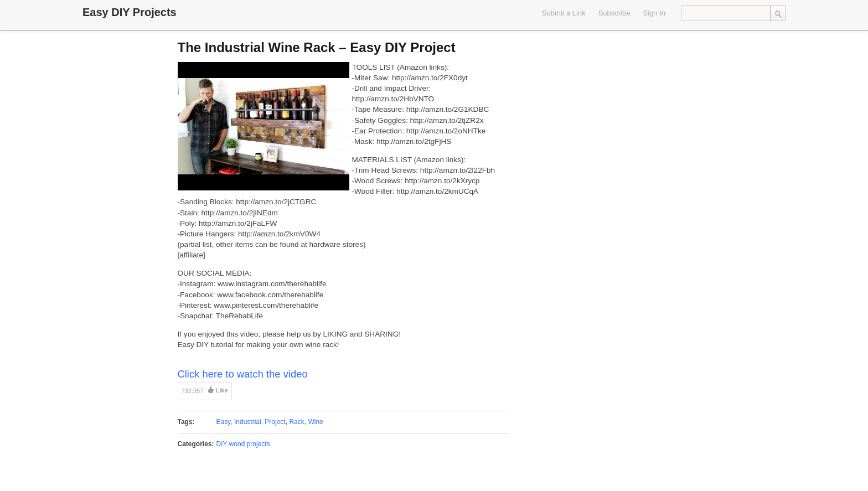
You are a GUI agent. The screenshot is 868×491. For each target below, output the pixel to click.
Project (275, 422)
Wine (315, 422)
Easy (224, 422)
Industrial (248, 422)
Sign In (654, 13)
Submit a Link (564, 13)
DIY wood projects (243, 444)
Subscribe (614, 13)
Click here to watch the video (243, 374)
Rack (296, 422)
